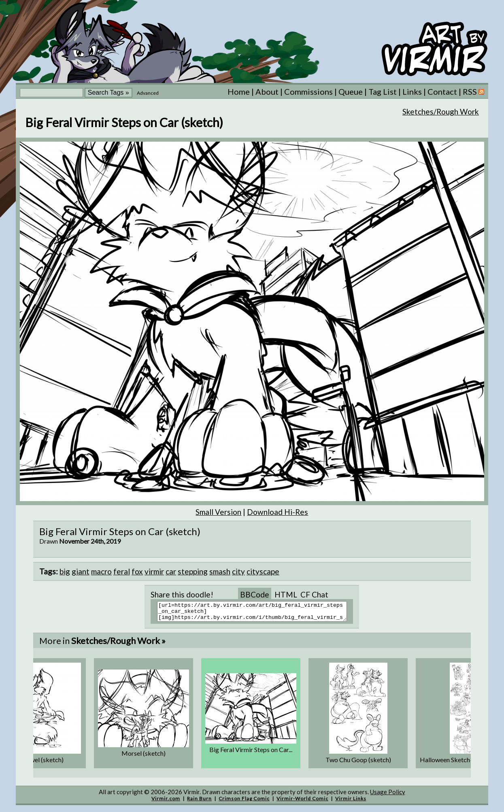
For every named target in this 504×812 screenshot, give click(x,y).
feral (122, 571)
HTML (286, 594)
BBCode (255, 594)
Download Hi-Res (278, 512)
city (238, 571)
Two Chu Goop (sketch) (358, 763)
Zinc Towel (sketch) (36, 763)
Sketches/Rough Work (441, 112)
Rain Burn (199, 802)
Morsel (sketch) (144, 757)
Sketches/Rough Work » (118, 644)
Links (412, 91)
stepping (193, 571)
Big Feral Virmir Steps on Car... (251, 753)
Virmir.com (166, 802)
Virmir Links (351, 802)
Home (239, 91)
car (171, 571)
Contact (442, 91)
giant (81, 571)
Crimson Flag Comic (244, 802)
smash (220, 571)
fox (137, 571)
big (65, 571)
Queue (351, 91)
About (267, 91)
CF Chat (314, 594)
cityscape (263, 571)
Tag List (383, 91)
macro (101, 571)
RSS (473, 91)
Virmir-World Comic (302, 802)
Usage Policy (388, 795)
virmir (154, 571)
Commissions (308, 91)
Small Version (218, 512)
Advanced (148, 93)
